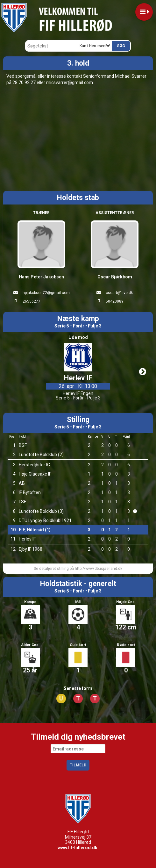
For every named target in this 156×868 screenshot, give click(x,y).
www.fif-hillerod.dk (78, 848)
